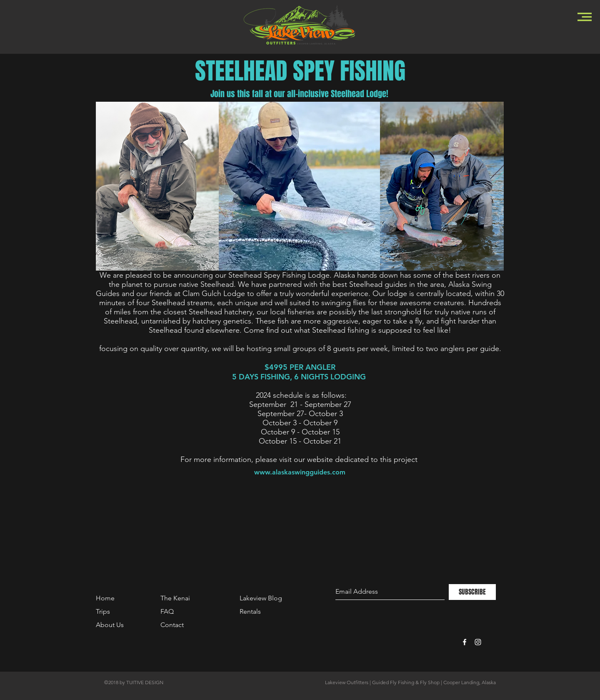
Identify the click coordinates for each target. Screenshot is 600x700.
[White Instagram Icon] (478, 642)
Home (105, 598)
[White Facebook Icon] (465, 642)
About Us (110, 625)
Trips (103, 611)
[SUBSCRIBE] (472, 592)
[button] (585, 17)
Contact (172, 625)
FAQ (167, 611)
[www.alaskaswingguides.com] (300, 472)
